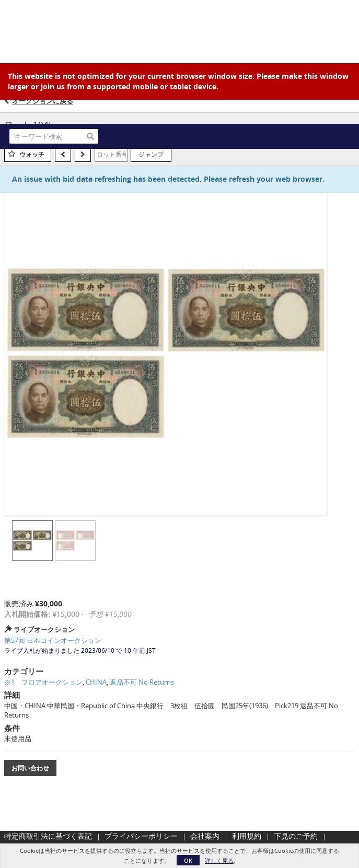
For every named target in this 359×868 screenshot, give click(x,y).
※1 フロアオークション (43, 682)
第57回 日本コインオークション (53, 640)
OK (188, 860)
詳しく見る (219, 860)
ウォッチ (32, 154)
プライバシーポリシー (141, 836)
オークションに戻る (43, 101)
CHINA (96, 682)
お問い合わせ (30, 768)
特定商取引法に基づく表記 (48, 836)
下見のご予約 (296, 836)
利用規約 (247, 836)
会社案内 (205, 836)
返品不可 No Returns (142, 682)
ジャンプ (151, 154)
